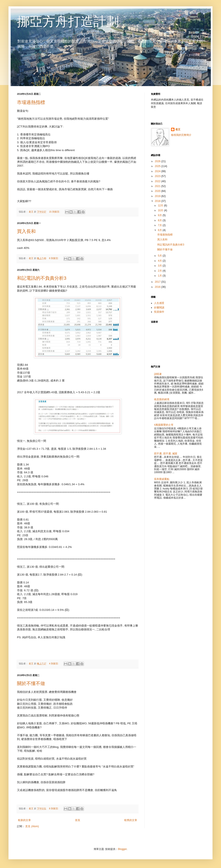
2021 (158, 186)
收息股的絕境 (162, 399)
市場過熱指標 (31, 102)
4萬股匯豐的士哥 (164, 425)
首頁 (78, 820)
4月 (160, 261)
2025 (158, 166)
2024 (158, 171)
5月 (160, 256)
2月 (160, 271)
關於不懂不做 (31, 683)
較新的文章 (24, 820)
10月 (161, 210)
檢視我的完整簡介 (181, 135)
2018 (158, 201)
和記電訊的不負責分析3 (42, 278)
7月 (160, 225)
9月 (160, 215)
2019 (158, 196)
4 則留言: (54, 664)
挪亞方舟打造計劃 (68, 22)
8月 (160, 220)
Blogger (122, 849)
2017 (158, 282)
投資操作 (159, 312)
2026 (158, 161)
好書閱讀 (159, 308)
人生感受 (159, 303)
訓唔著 (158, 374)
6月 (160, 230)
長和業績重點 (162, 479)
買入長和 (26, 231)
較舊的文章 (131, 820)
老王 (178, 129)
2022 (158, 181)
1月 (160, 276)
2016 (158, 287)
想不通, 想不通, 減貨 (166, 454)
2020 (158, 191)
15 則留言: (55, 212)
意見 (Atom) (32, 826)
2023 (158, 176)
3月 (160, 266)
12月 (161, 206)
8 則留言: (54, 258)
